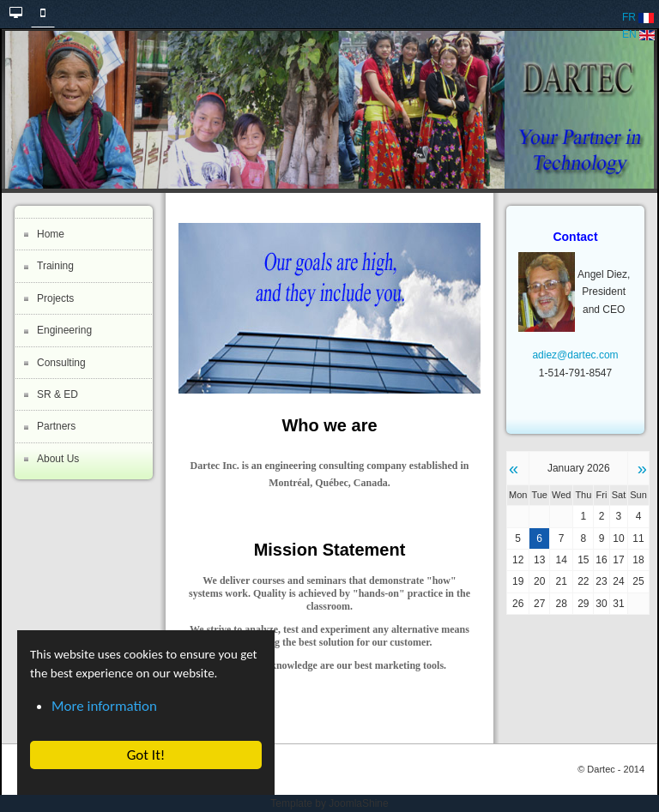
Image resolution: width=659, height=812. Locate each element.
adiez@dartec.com (575, 355)
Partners (56, 426)
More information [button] (104, 706)
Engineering (64, 330)
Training (55, 266)
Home (51, 234)
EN (638, 34)
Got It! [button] (145, 755)
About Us (58, 459)
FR (638, 17)
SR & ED (57, 394)
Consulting (61, 363)
